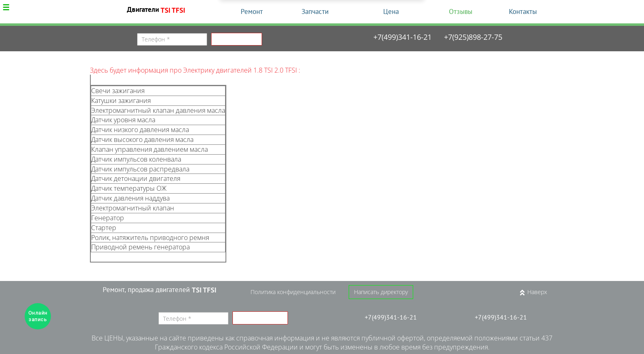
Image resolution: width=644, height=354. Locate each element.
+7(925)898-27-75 (473, 37)
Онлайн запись (38, 316)
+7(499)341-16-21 (402, 37)
